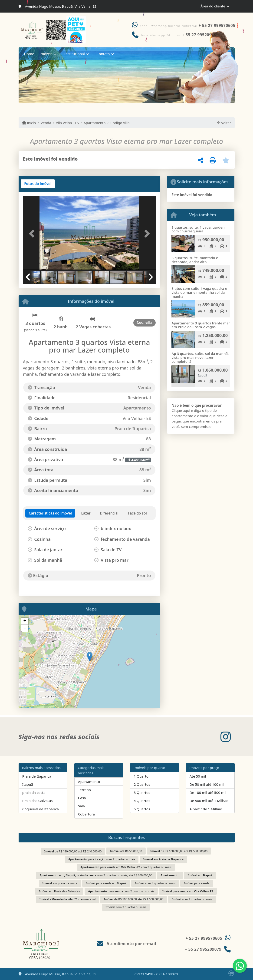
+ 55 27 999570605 (217, 25)
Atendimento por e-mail (126, 944)
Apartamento (95, 123)
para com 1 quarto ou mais (102, 859)
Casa (82, 798)
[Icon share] (226, 737)
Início (29, 123)
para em (106, 883)
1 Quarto (141, 776)
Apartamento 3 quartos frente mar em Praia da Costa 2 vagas (201, 325)
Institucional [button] (75, 54)
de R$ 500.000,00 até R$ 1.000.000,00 (134, 899)
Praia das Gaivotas (38, 801)
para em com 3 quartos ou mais (126, 867)
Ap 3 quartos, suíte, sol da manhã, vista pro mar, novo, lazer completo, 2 (200, 357)
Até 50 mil (198, 776)
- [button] (25, 628)
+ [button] (25, 621)
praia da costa (34, 792)
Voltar (224, 123)
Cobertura (86, 814)
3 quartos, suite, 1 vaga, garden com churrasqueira (198, 229)
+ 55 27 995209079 (203, 949)
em (163, 859)
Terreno (84, 790)
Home (29, 54)
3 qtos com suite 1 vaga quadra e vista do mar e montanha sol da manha (199, 292)
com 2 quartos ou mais (192, 899)
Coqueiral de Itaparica (41, 809)
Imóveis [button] (46, 54)
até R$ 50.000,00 (126, 851)
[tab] (38, 184)
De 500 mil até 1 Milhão (209, 801)
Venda (46, 123)
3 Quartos (142, 792)
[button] (33, 234)
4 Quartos (142, 801)
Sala (81, 806)
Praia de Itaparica (37, 776)
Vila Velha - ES (67, 123)
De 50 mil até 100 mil (207, 784)
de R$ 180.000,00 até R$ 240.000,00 (73, 851)
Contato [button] (103, 54)
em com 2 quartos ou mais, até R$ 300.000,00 (96, 875)
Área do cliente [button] (213, 6)
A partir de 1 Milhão (206, 809)
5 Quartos (142, 809)
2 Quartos (142, 784)
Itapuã (28, 784)
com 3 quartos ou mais (155, 883)
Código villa (120, 123)
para (197, 883)
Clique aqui (181, 410)
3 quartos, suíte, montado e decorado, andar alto (195, 260)
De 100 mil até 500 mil (208, 792)
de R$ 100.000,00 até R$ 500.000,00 (179, 851)
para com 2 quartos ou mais (121, 891)
